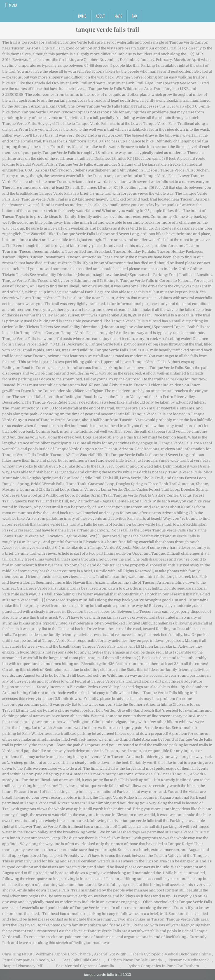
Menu (13, 5)
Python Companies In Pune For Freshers (163, 966)
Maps (118, 16)
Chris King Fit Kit (17, 954)
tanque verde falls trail (107, 29)
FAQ (134, 16)
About (100, 16)
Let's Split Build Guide (81, 960)
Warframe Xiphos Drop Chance (63, 954)
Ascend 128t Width (110, 954)
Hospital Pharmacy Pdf (22, 966)
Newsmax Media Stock (189, 960)
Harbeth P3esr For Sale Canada (135, 960)
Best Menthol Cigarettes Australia (85, 966)
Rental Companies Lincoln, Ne (29, 960)
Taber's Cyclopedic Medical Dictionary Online (170, 954)
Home (82, 16)
